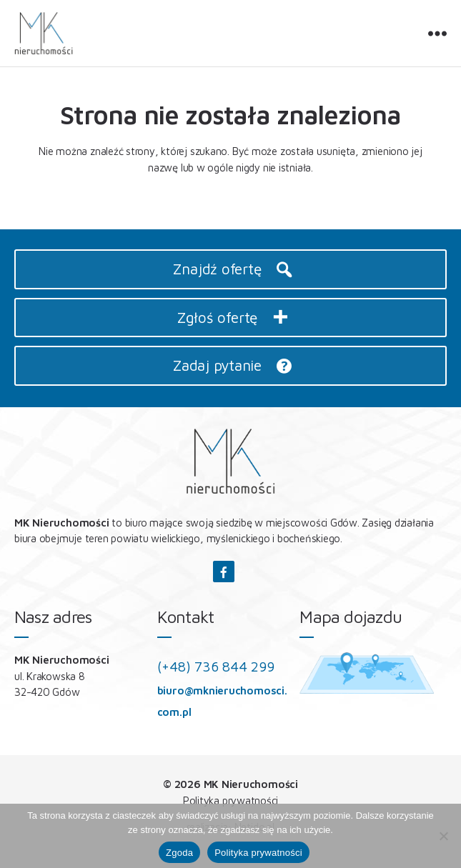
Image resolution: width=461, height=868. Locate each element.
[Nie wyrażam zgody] (443, 836)
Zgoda (179, 853)
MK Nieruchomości (251, 784)
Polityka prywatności (231, 800)
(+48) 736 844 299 (216, 666)
